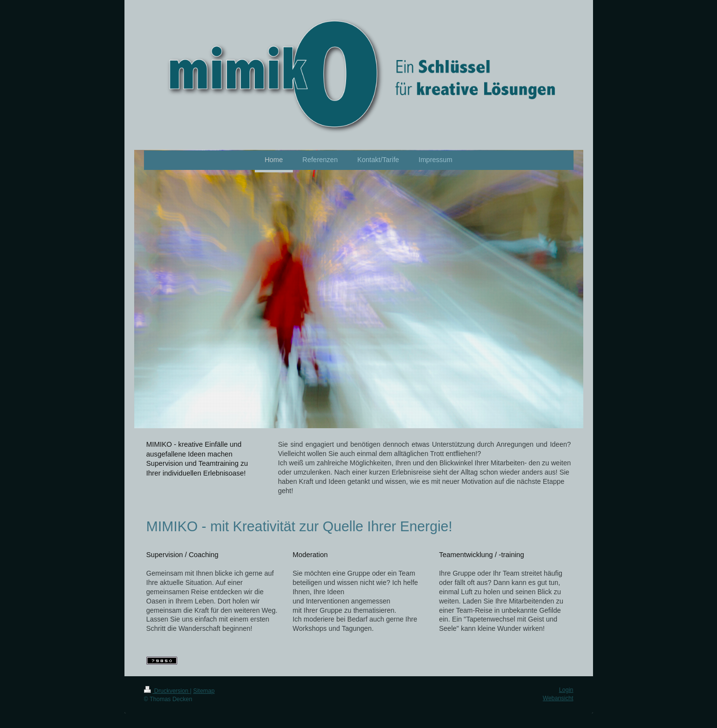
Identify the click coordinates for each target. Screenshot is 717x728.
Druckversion (167, 691)
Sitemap (204, 691)
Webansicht (558, 698)
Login (566, 690)
